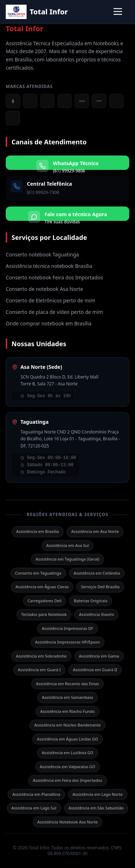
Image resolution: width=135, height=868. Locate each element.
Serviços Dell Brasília (100, 587)
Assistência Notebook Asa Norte (67, 822)
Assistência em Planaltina (36, 794)
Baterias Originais (90, 601)
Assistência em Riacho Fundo (67, 711)
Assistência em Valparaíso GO (68, 767)
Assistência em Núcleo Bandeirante (67, 725)
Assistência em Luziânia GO (67, 753)
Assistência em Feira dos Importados (67, 780)
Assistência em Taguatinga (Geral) (67, 559)
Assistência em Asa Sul (67, 545)
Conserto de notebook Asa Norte (44, 289)
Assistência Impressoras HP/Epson (67, 642)
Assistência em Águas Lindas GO (67, 739)
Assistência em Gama (99, 656)
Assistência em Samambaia (68, 697)
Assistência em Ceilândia (97, 573)
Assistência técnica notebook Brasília (49, 266)
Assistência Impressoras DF (67, 628)
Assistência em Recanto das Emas (67, 684)
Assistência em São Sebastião (96, 808)
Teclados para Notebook (44, 614)
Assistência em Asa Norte (95, 531)
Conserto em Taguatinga (38, 573)
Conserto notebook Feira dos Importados (54, 277)
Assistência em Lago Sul (34, 808)
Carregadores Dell (45, 601)
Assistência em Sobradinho (41, 656)
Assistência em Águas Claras (42, 587)
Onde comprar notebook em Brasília (49, 323)
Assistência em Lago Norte (98, 794)
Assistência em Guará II (95, 670)
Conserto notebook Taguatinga (42, 254)
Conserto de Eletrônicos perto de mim (50, 300)
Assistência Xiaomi (96, 614)
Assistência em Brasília (38, 531)
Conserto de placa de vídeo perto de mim (54, 312)
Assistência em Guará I (39, 670)
